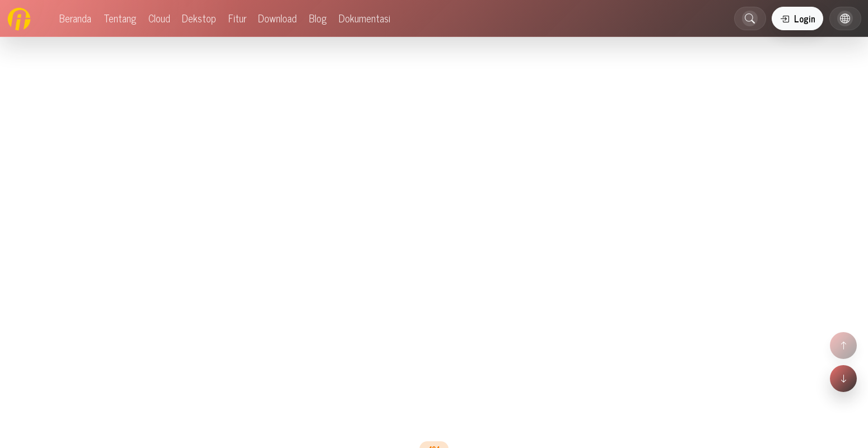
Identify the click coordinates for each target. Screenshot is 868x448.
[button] (750, 18)
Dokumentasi (482, 245)
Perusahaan (25, 362)
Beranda (378, 245)
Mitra (62, 362)
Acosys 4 (18, 395)
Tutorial (16, 428)
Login (798, 18)
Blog (425, 245)
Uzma (48, 395)
